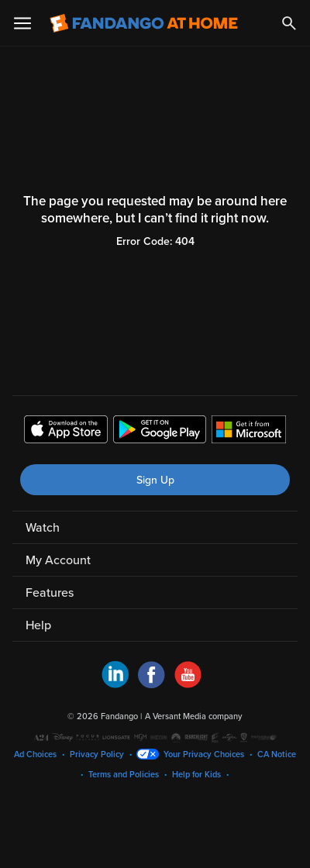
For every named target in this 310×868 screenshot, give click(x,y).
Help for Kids (196, 775)
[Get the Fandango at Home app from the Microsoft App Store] (249, 432)
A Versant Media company (193, 716)
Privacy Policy (97, 754)
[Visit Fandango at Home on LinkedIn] (115, 684)
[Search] (289, 23)
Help (38, 625)
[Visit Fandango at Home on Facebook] (152, 684)
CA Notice (277, 754)
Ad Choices (35, 754)
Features (50, 593)
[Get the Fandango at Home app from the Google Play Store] (160, 432)
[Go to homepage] (144, 23)
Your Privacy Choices (204, 754)
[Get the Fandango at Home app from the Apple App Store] (66, 432)
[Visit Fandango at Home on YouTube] (188, 684)
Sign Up (155, 480)
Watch (43, 528)
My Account (58, 560)
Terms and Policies (124, 775)
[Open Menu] (22, 23)
